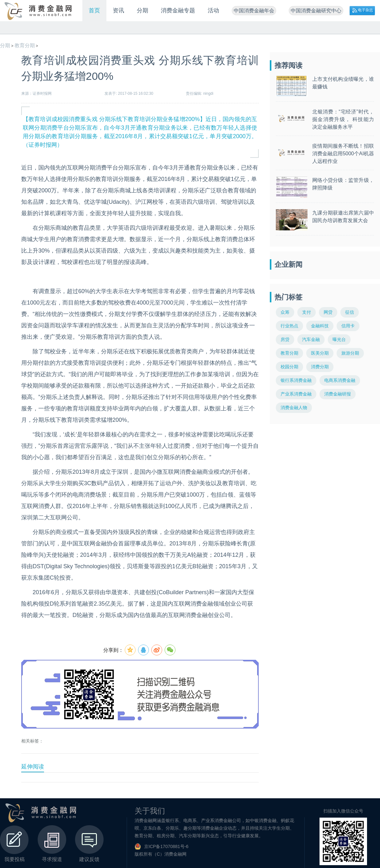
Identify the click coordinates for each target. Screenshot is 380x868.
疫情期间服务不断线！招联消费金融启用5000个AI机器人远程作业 (343, 154)
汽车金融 (311, 339)
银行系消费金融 (296, 380)
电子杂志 (365, 10)
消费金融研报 (338, 394)
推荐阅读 (288, 65)
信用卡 (348, 326)
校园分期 (289, 367)
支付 (307, 312)
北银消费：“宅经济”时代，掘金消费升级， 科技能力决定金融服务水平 (343, 119)
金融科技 (320, 326)
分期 (142, 10)
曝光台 (339, 339)
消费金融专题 (178, 10)
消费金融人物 (294, 408)
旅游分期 (350, 353)
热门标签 (288, 297)
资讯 (118, 10)
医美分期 (320, 353)
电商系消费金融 (340, 380)
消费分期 (320, 367)
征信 (350, 312)
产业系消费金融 (296, 394)
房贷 (285, 339)
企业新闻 (288, 264)
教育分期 (25, 45)
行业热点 (289, 326)
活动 (213, 10)
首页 (94, 10)
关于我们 (150, 811)
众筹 (285, 312)
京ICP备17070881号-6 (166, 846)
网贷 (328, 312)
